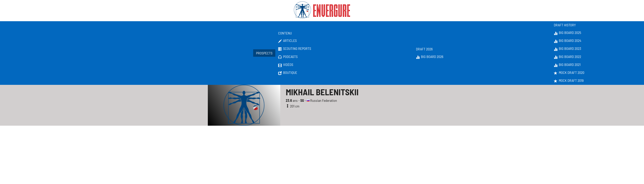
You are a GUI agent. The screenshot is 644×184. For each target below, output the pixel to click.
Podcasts (288, 57)
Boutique (288, 73)
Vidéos (286, 65)
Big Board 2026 (430, 57)
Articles (287, 41)
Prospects (264, 53)
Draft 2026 (424, 49)
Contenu (285, 33)
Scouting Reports (295, 49)
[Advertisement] (322, 157)
